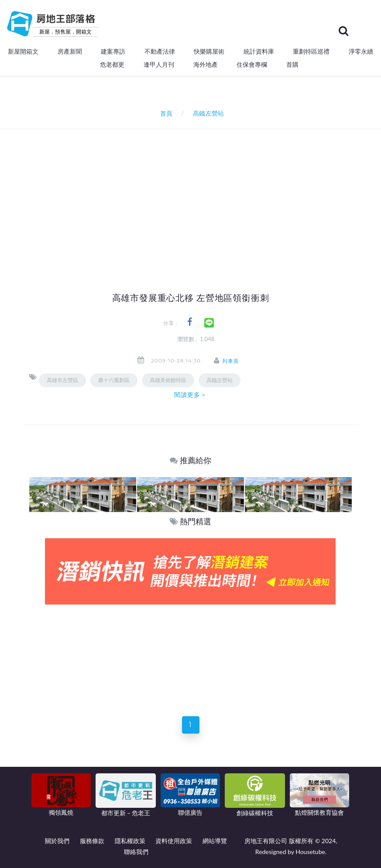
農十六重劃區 (114, 380)
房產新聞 (70, 51)
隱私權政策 (130, 841)
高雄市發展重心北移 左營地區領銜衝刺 (191, 298)
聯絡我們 (136, 852)
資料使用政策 (174, 841)
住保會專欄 (252, 65)
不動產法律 (160, 51)
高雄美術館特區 (168, 380)
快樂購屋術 (209, 51)
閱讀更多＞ (191, 395)
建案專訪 (113, 51)
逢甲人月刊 (159, 65)
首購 (292, 65)
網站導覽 (215, 841)
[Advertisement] (205, 195)
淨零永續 (361, 51)
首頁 (164, 113)
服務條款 (92, 841)
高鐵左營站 (220, 380)
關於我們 (57, 841)
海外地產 (206, 65)
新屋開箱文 (23, 51)
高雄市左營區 (62, 380)
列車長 (232, 361)
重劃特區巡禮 (311, 51)
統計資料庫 (259, 51)
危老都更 (112, 65)
